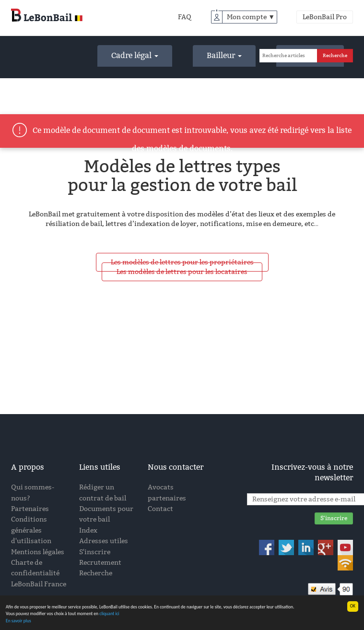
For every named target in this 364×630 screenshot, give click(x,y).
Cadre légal (135, 55)
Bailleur (224, 55)
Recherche (96, 573)
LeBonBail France (39, 584)
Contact (160, 509)
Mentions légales (38, 552)
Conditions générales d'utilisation (31, 530)
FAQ (185, 17)
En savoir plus (18, 621)
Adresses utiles (104, 541)
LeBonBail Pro (325, 17)
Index (88, 530)
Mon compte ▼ (251, 17)
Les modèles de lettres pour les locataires (182, 272)
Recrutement (100, 563)
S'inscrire (95, 552)
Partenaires (30, 509)
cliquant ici (109, 614)
